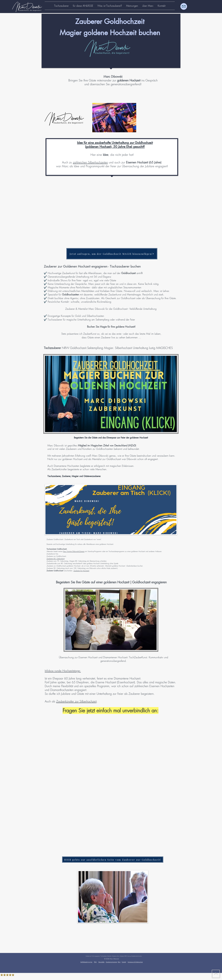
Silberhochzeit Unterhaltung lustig (136, 348)
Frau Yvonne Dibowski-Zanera (74, 551)
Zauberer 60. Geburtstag (56, 559)
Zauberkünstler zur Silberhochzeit (76, 701)
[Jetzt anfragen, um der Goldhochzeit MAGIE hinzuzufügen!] (112, 254)
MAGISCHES (164, 348)
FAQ (95, 962)
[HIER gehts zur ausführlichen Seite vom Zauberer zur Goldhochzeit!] (113, 860)
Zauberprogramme (111, 962)
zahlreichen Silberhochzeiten (90, 162)
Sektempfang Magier (100, 348)
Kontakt (124, 962)
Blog (119, 962)
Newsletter (101, 962)
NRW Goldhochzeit (65, 348)
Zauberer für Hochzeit (81, 571)
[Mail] (184, 6)
